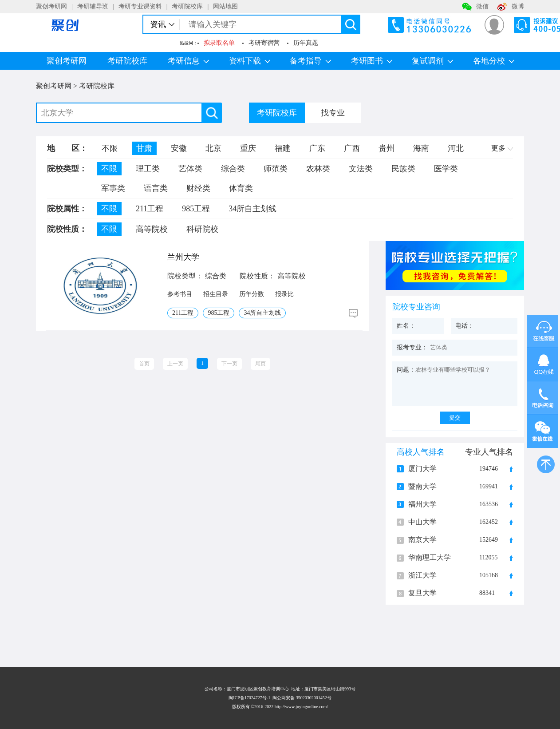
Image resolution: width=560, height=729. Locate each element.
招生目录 (216, 294)
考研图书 (372, 61)
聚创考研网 (51, 6)
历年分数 (252, 294)
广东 (317, 148)
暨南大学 (422, 487)
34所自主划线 (252, 209)
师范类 (276, 169)
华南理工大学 (430, 558)
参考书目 (180, 294)
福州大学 (422, 504)
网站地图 (225, 6)
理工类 (148, 169)
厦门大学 (422, 469)
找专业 (333, 113)
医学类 (446, 169)
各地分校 (494, 61)
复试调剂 (432, 61)
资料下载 (250, 61)
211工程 (150, 209)
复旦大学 (422, 593)
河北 (456, 148)
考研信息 (188, 61)
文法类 (361, 169)
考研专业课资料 (140, 6)
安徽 (179, 148)
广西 (352, 148)
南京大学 (422, 540)
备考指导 (310, 61)
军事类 (113, 188)
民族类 (403, 169)
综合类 (233, 169)
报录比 (284, 294)
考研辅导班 (93, 6)
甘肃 (144, 148)
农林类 (318, 169)
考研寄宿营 (264, 43)
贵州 (386, 148)
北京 (213, 148)
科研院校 (202, 229)
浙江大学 (422, 575)
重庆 (248, 148)
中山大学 (422, 522)
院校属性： (67, 209)
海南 (421, 148)
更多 (502, 148)
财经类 (198, 188)
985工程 (196, 209)
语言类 (156, 188)
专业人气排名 (489, 452)
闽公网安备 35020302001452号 (302, 698)
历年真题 (306, 43)
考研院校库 (187, 6)
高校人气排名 (421, 452)
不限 (110, 148)
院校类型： (67, 169)
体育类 (241, 188)
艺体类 (190, 169)
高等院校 (152, 229)
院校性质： (67, 229)
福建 (283, 148)
